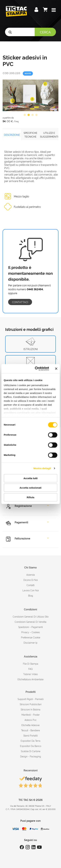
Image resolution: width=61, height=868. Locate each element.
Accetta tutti (30, 478)
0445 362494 (35, 289)
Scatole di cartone (31, 751)
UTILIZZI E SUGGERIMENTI (49, 135)
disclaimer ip (30, 643)
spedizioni (24, 627)
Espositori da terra (30, 741)
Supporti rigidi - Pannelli (31, 699)
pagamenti (37, 627)
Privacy (25, 632)
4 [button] (36, 115)
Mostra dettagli (42, 468)
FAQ (30, 669)
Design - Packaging (31, 756)
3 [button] (33, 115)
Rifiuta (30, 497)
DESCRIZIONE (12, 135)
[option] (30, 95)
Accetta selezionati (30, 488)
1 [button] (25, 115)
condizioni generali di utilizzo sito (31, 616)
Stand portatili (30, 735)
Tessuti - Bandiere (30, 730)
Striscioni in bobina (30, 709)
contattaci (20, 302)
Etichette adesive (30, 725)
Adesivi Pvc (31, 720)
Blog (31, 595)
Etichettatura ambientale (30, 679)
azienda (31, 575)
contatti (30, 585)
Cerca (45, 32)
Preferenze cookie (31, 637)
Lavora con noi (31, 590)
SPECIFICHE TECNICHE (30, 135)
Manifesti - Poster (31, 715)
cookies (36, 632)
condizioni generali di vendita (30, 622)
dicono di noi (31, 580)
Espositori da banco (31, 746)
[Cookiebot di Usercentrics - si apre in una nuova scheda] (36, 369)
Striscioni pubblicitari (31, 704)
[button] (54, 10)
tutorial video (30, 674)
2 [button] (29, 115)
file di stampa (31, 664)
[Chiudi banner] (56, 369)
